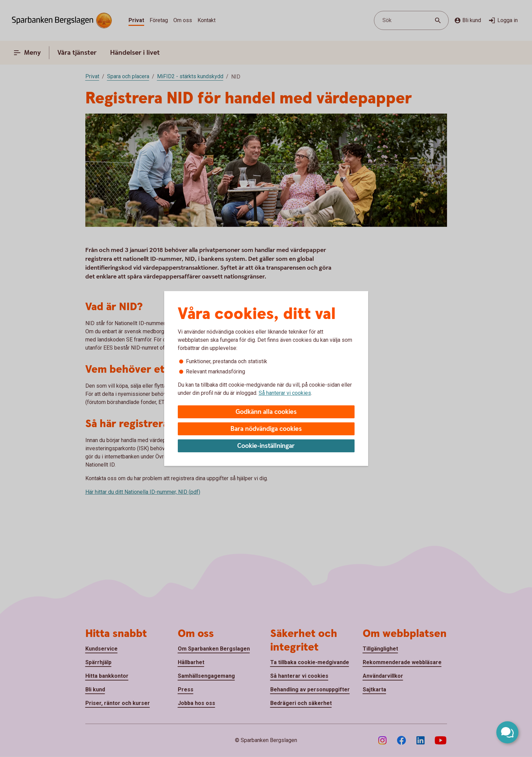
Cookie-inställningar (266, 446)
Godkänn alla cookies (266, 412)
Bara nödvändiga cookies (266, 429)
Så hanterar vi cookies (285, 393)
